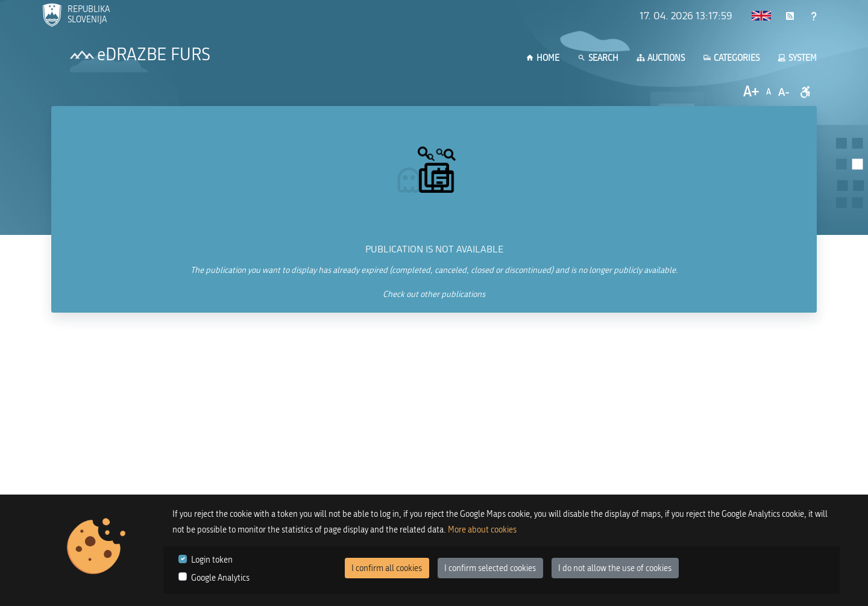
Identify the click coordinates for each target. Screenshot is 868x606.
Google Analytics (220, 578)
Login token (212, 560)
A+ (751, 92)
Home (542, 58)
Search (598, 58)
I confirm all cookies (387, 568)
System (797, 58)
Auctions (661, 58)
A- (784, 92)
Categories (731, 58)
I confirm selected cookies (490, 568)
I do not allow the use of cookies (615, 568)
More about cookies (482, 530)
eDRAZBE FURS (154, 55)
